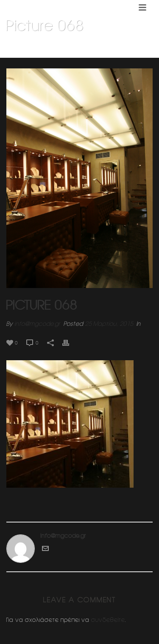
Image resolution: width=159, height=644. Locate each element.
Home (27, 47)
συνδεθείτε (108, 620)
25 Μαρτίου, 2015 (109, 324)
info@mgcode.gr (37, 324)
